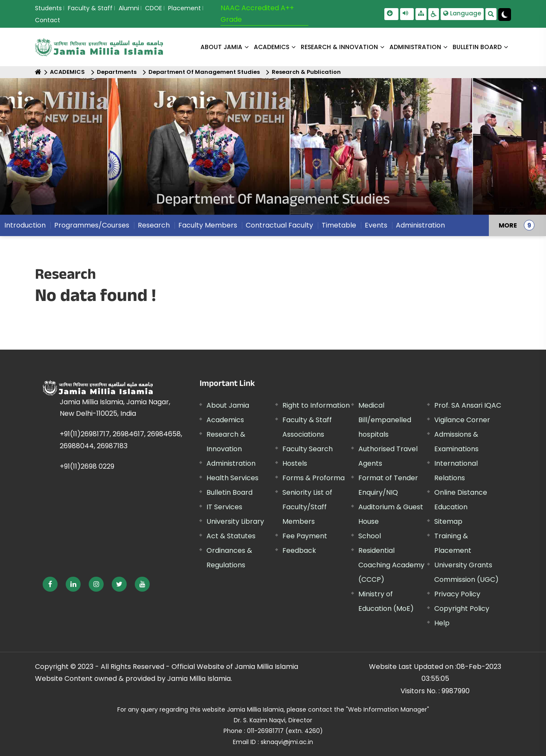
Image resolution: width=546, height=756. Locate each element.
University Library (235, 521)
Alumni (129, 8)
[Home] (38, 72)
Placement (184, 8)
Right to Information (316, 405)
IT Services (224, 507)
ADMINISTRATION (415, 47)
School (370, 536)
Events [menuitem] (376, 225)
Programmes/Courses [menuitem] (92, 225)
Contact (48, 20)
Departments (117, 72)
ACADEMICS (272, 47)
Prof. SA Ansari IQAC (468, 405)
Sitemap (448, 521)
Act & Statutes (231, 536)
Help (442, 623)
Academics (225, 420)
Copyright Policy (462, 609)
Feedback (299, 550)
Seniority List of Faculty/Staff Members (307, 507)
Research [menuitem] (154, 225)
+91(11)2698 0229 (87, 466)
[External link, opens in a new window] (50, 584)
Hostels (295, 463)
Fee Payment (305, 536)
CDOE (154, 8)
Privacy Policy (457, 594)
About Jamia (221, 47)
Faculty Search (308, 449)
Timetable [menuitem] (339, 225)
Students (48, 8)
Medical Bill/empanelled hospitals (385, 420)
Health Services (232, 478)
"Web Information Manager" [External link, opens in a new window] (388, 709)
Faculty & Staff (90, 8)
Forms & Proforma (314, 478)
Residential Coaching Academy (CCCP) (391, 565)
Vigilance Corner (462, 420)
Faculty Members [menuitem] (208, 225)
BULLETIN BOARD (477, 47)
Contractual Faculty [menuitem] (279, 225)
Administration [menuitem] (420, 225)
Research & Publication (306, 72)
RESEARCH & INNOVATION (339, 47)
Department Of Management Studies (204, 72)
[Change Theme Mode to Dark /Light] (505, 15)
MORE (508, 225)
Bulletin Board (229, 492)
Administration (231, 463)
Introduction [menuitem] (25, 225)
